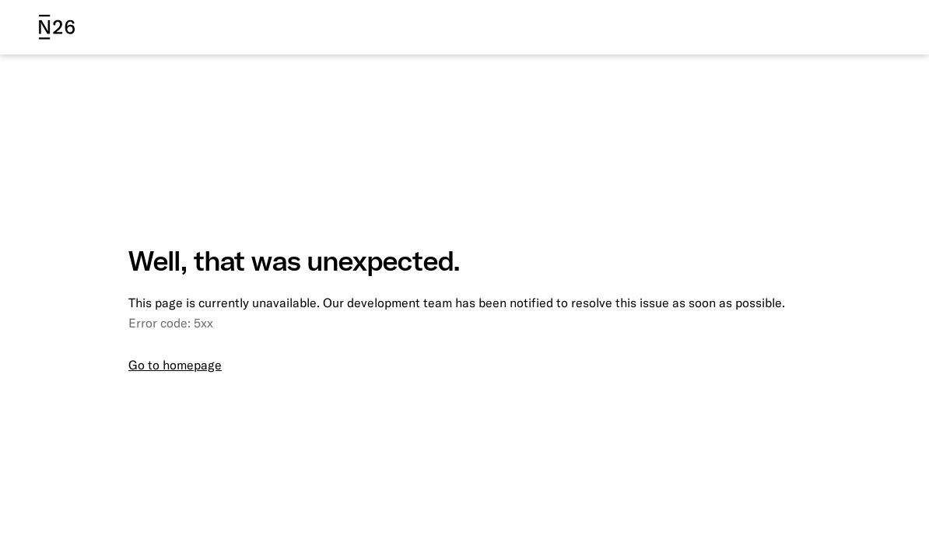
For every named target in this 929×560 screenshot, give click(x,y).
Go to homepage (175, 365)
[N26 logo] (57, 27)
